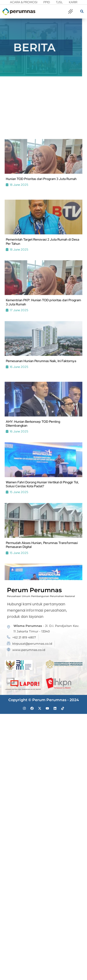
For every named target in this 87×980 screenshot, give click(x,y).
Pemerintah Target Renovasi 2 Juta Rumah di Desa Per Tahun (42, 321)
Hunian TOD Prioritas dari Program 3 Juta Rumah (41, 259)
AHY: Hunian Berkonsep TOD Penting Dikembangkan (33, 503)
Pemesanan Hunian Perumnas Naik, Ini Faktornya (41, 440)
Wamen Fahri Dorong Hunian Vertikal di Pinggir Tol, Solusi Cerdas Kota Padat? (42, 564)
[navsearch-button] (82, 12)
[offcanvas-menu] (71, 12)
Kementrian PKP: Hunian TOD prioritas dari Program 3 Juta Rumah (43, 382)
